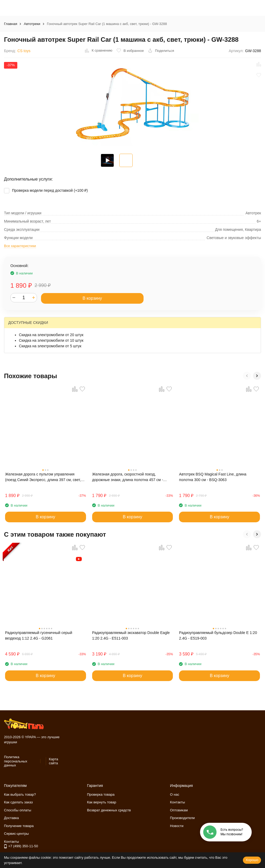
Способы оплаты (18, 810)
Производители (182, 818)
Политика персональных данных (16, 761)
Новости (177, 826)
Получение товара (19, 826)
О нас (175, 794)
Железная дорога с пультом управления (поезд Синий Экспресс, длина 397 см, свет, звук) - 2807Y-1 (43, 477)
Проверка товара (101, 794)
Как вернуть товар (102, 802)
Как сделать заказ (18, 802)
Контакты (177, 802)
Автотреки (32, 24)
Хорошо (252, 860)
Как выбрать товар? (20, 794)
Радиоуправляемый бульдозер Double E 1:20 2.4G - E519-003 (218, 635)
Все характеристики (20, 246)
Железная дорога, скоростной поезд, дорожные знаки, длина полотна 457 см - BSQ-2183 (128, 477)
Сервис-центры (16, 834)
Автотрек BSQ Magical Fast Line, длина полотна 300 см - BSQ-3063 (213, 477)
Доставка (11, 818)
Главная (11, 24)
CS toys (24, 51)
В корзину (92, 298)
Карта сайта (53, 761)
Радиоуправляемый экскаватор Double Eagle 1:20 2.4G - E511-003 (131, 635)
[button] (247, 376)
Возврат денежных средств (109, 810)
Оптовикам (179, 810)
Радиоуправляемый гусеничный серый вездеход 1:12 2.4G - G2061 (39, 635)
